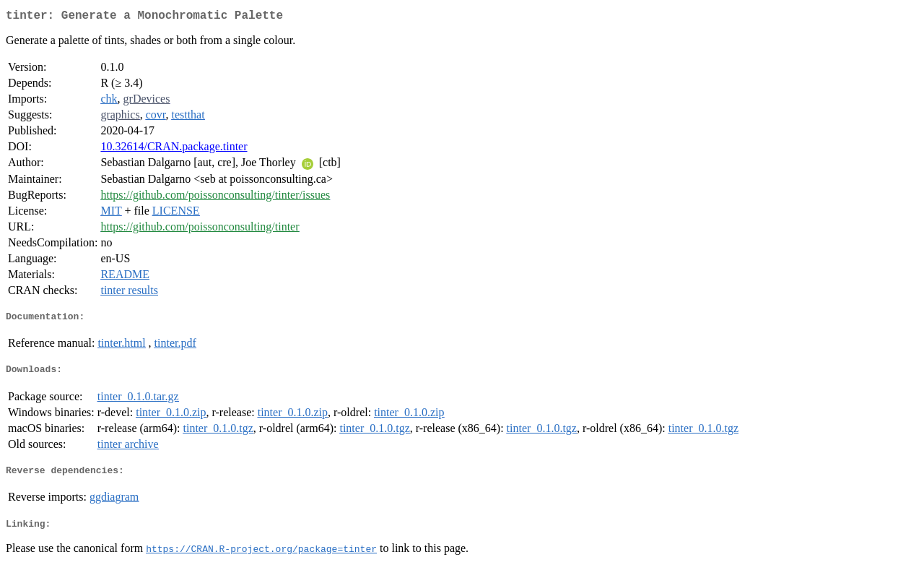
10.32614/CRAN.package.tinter (174, 149)
